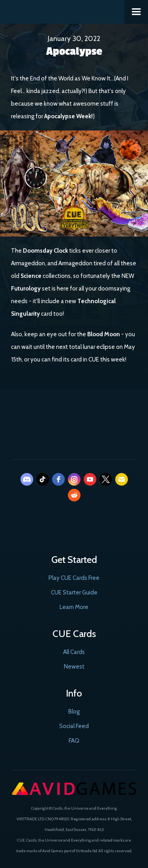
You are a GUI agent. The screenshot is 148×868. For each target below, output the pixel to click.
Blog (74, 712)
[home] (62, 10)
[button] (136, 12)
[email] (122, 479)
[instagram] (74, 479)
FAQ (74, 741)
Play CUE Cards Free (74, 578)
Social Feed (74, 726)
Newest (74, 667)
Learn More (74, 607)
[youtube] (90, 479)
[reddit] (74, 495)
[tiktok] (43, 479)
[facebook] (58, 479)
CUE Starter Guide (74, 592)
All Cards (74, 652)
